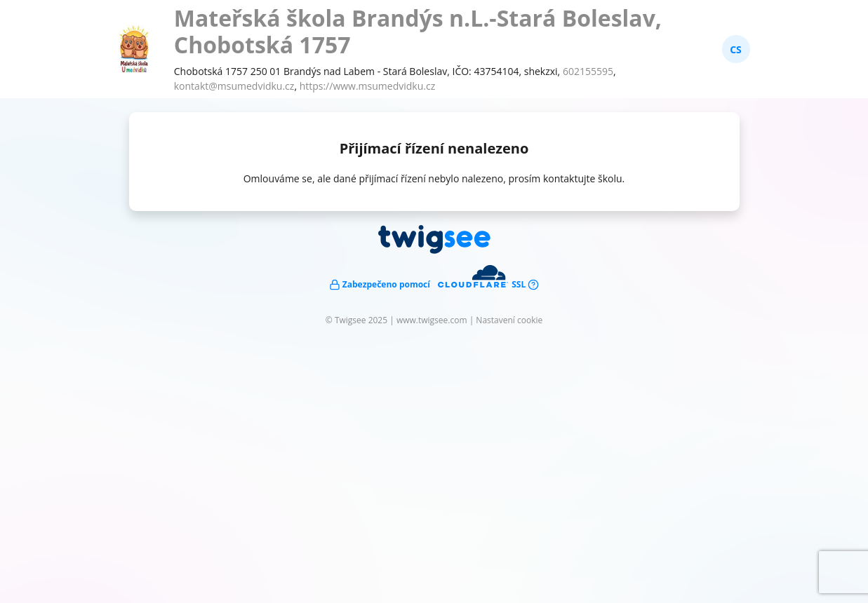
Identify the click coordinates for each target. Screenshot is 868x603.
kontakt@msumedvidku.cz (234, 86)
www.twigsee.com (432, 320)
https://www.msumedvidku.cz (368, 86)
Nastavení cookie (509, 320)
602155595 (588, 71)
